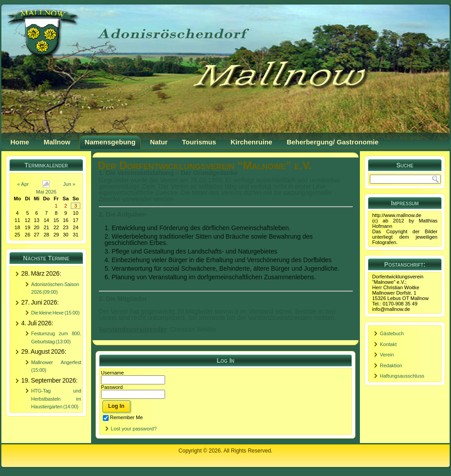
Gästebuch (392, 333)
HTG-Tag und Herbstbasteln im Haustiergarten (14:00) (56, 399)
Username (113, 373)
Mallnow (57, 142)
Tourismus (199, 142)
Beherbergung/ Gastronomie (333, 142)
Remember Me (123, 417)
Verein (387, 355)
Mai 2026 (46, 192)
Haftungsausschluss (402, 376)
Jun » (69, 184)
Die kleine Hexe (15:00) (55, 313)
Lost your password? (134, 429)
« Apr (23, 184)
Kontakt (388, 344)
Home (20, 142)
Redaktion (391, 365)
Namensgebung (110, 142)
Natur (159, 142)
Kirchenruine (251, 142)
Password (112, 387)
